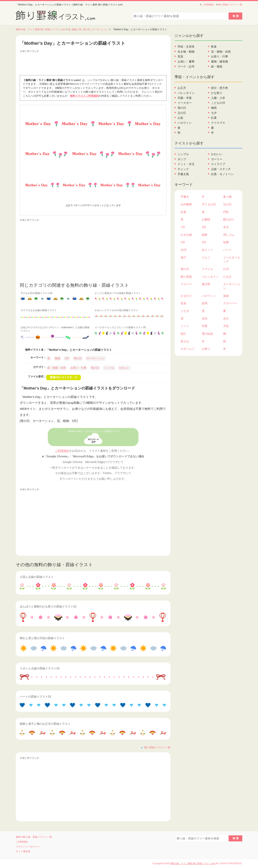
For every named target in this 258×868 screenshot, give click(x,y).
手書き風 (183, 174)
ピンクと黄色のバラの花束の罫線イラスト (118, 293)
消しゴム (229, 235)
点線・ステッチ (221, 169)
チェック (183, 169)
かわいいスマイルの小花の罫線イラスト (117, 310)
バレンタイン (186, 93)
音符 (205, 319)
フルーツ (186, 284)
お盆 (180, 118)
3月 (183, 242)
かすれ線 (186, 235)
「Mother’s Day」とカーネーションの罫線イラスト (93, 431)
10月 (184, 250)
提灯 (183, 334)
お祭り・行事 (78, 368)
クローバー (230, 303)
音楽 (180, 56)
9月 (204, 227)
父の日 (182, 113)
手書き (185, 197)
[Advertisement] (93, 63)
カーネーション (100, 29)
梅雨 (214, 108)
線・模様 (217, 66)
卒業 (205, 326)
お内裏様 (186, 204)
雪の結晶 (207, 334)
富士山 (185, 341)
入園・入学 (218, 98)
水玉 (226, 227)
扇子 (183, 257)
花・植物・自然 (57, 368)
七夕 (214, 113)
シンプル (109, 368)
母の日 (87, 29)
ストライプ (218, 164)
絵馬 (205, 303)
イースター (185, 103)
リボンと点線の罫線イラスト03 (40, 668)
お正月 (182, 88)
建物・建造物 (220, 61)
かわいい (124, 368)
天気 (226, 326)
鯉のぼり (229, 219)
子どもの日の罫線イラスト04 (36, 293)
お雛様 (206, 219)
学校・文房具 (186, 47)
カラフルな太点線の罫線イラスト (39, 310)
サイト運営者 (23, 851)
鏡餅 (205, 235)
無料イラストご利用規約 (84, 96)
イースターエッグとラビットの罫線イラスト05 (120, 327)
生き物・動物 (186, 52)
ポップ (182, 159)
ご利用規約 (208, 5)
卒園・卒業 (185, 98)
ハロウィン (185, 123)
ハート (227, 250)
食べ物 (227, 197)
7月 (183, 227)
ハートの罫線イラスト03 (35, 697)
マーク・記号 (186, 66)
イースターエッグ (232, 260)
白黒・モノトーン (222, 174)
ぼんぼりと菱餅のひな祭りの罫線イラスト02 (48, 606)
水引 (226, 319)
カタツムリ (188, 349)
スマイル (207, 269)
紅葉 (214, 118)
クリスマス (218, 123)
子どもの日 (209, 204)
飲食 (214, 47)
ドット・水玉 (186, 164)
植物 (74, 29)
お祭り (206, 349)
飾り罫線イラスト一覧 (230, 5)
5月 (80, 29)
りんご (206, 257)
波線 (226, 296)
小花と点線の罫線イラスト (37, 577)
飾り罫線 (186, 277)
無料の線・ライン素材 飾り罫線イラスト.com (41, 29)
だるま (227, 277)
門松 (226, 212)
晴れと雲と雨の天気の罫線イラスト (42, 638)
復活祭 (206, 284)
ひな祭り (217, 93)
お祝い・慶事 (186, 61)
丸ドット (207, 250)
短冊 (226, 242)
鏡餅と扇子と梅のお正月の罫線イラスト (45, 724)
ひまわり (186, 296)
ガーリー (217, 159)
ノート (185, 326)
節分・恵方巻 (220, 88)
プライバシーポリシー (28, 847)
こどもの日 (218, 103)
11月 (226, 269)
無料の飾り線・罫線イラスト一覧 (34, 837)
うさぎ (185, 311)
